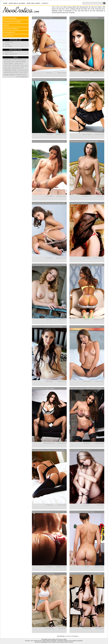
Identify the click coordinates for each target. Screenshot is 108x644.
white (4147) (10, 75)
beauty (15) (8, 59)
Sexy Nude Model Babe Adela (80, 450)
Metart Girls (9, 42)
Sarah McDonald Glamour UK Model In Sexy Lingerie (50, 450)
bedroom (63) (21, 74)
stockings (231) (23, 70)
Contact (45, 3)
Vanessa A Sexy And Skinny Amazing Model (47, 327)
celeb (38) (7, 66)
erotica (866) (8, 64)
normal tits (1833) (11, 72)
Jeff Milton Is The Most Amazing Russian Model (49, 265)
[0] (63, 636)
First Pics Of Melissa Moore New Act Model (85, 327)
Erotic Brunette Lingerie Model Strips (84, 18)
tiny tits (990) (20, 61)
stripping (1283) (10, 70)
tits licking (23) (22, 77)
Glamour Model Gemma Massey (44, 388)
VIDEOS (6, 25)
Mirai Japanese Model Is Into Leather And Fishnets (50, 80)
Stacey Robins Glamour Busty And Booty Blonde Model (50, 512)
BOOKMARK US (9, 32)
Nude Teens (9, 52)
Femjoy (7, 44)
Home (5, 3)
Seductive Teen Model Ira (79, 203)
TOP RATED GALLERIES (12, 22)
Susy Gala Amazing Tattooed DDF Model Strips (49, 141)
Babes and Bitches (11, 54)
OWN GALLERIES (10, 18)
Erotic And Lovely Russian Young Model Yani (49, 203)
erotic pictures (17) (20, 59)
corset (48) (16, 66)
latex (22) (24, 66)
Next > (77, 636)
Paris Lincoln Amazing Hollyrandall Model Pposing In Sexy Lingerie (87, 574)
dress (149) (23, 72)
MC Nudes (9, 46)
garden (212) (18, 64)
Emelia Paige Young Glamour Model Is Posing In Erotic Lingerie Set (87, 388)
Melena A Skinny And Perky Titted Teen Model (86, 265)
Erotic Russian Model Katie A (43, 18)
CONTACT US (8, 36)
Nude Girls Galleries (17, 3)
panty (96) (7, 68)
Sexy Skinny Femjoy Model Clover (82, 512)
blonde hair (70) (18, 68)
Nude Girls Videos (33, 3)
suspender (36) (9, 62)
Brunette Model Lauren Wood (43, 574)
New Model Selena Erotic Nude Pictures (84, 141)
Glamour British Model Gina (80, 80)
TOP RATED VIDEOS (11, 29)
